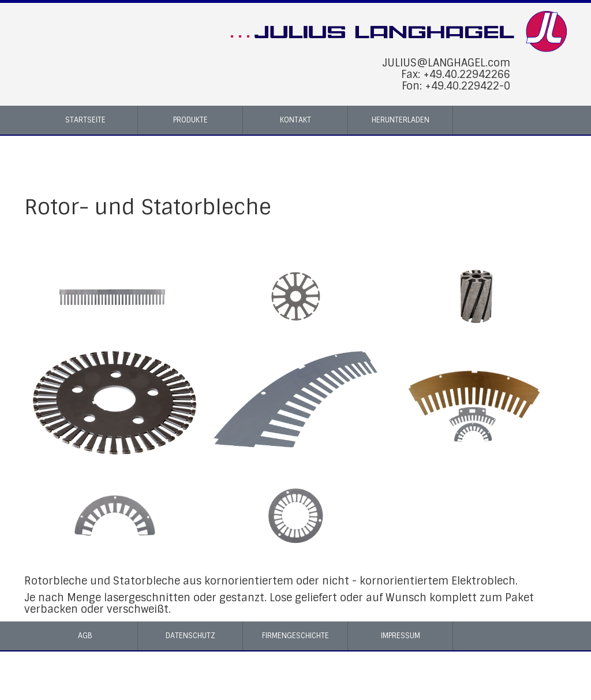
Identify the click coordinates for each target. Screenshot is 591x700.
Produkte (190, 120)
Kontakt (295, 120)
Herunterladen (401, 120)
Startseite (85, 120)
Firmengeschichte (295, 636)
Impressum (401, 636)
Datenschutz (190, 636)
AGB (85, 636)
